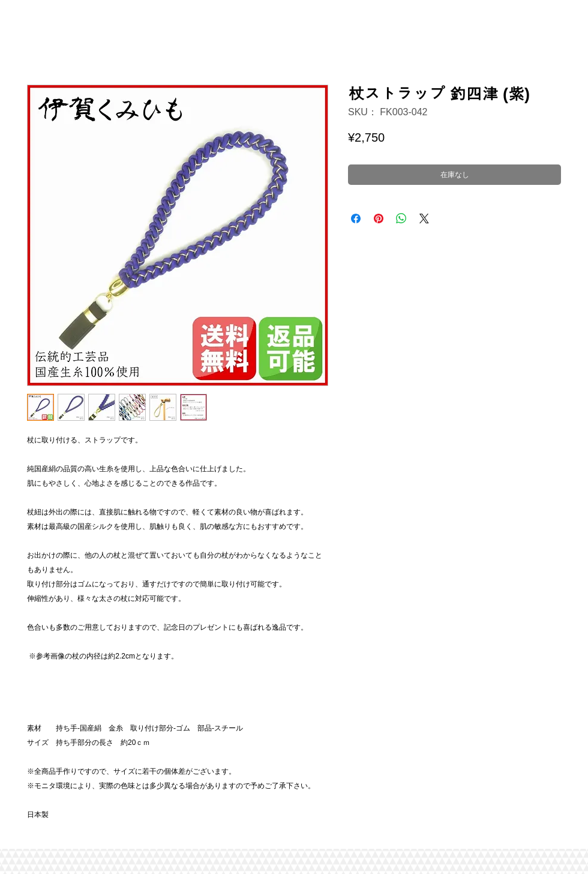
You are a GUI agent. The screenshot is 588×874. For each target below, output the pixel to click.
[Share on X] (424, 218)
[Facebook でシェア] (356, 218)
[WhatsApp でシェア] (401, 218)
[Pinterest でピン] (379, 218)
